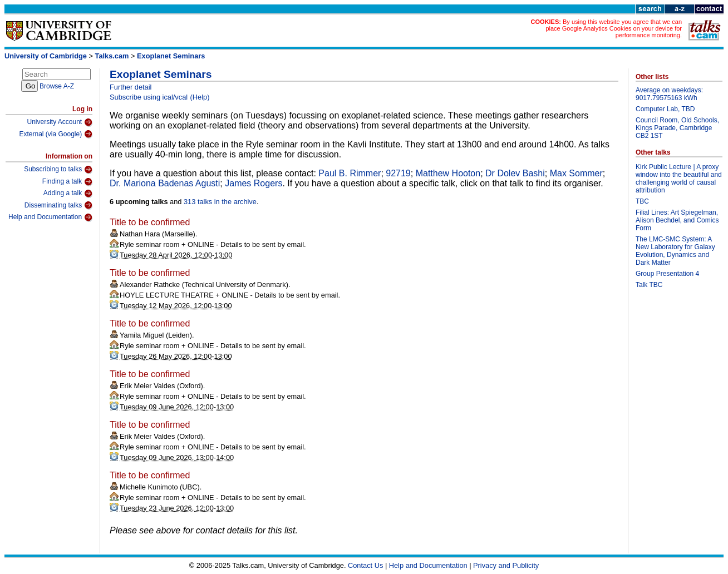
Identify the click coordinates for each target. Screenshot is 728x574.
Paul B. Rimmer (350, 173)
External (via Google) (56, 134)
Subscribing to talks (58, 170)
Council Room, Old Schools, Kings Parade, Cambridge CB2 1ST (677, 128)
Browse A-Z (57, 86)
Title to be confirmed (150, 222)
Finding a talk (67, 182)
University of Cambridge (46, 56)
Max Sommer (576, 173)
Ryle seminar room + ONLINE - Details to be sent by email (212, 244)
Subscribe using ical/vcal (149, 97)
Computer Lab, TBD (665, 109)
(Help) (200, 97)
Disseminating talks (58, 205)
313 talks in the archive (220, 202)
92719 (398, 173)
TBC (642, 201)
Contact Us (365, 565)
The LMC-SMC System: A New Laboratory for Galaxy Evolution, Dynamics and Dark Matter (675, 251)
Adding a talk (68, 194)
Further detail (131, 87)
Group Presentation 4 (667, 274)
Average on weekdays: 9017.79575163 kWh (669, 94)
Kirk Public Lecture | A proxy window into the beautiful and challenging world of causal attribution (679, 179)
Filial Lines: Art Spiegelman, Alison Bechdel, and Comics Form (677, 220)
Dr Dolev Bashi (515, 173)
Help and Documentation (50, 217)
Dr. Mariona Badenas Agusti (165, 183)
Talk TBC (649, 285)
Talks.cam (112, 56)
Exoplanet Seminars (171, 56)
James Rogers (254, 183)
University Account (60, 122)
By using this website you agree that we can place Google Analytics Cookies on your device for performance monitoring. (614, 28)
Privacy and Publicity (506, 565)
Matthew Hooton (448, 173)
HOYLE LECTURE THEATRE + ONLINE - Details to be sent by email (229, 295)
